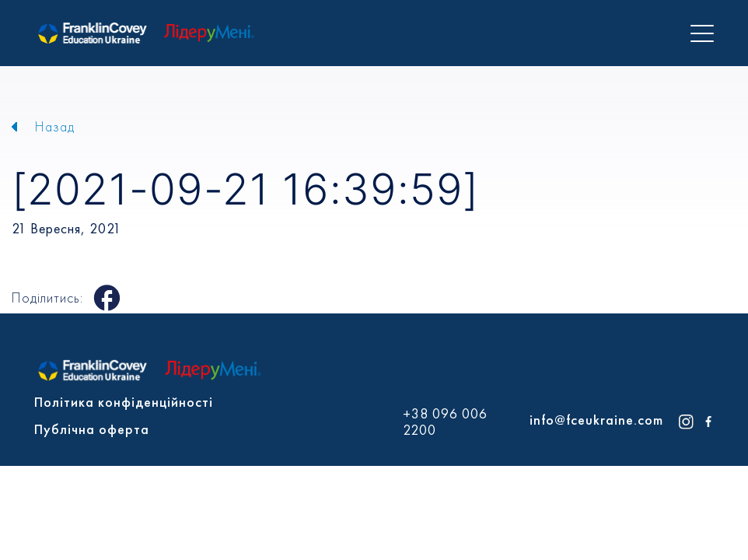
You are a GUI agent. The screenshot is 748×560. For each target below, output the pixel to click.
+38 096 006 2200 (445, 422)
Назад (55, 126)
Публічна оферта (92, 429)
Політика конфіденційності (124, 402)
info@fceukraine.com (596, 420)
